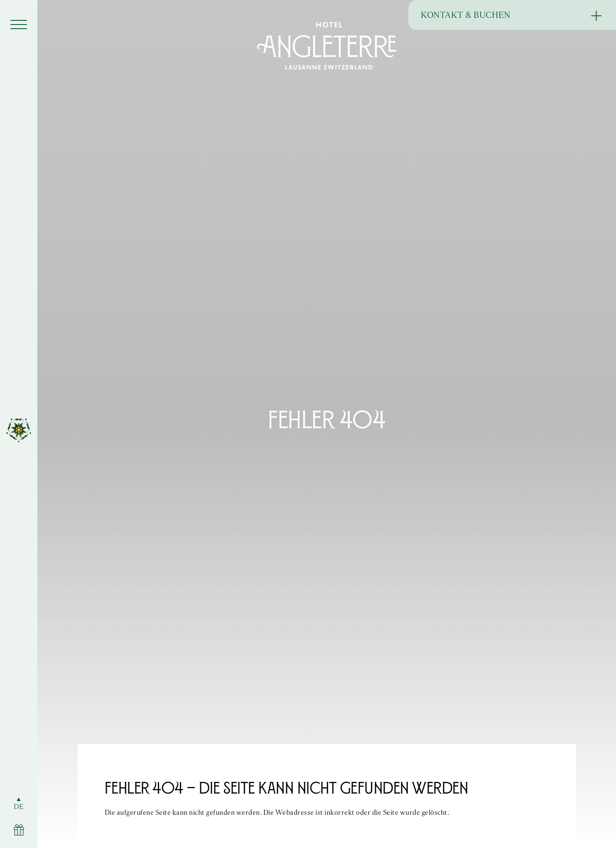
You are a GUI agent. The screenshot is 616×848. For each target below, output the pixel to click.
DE (19, 807)
